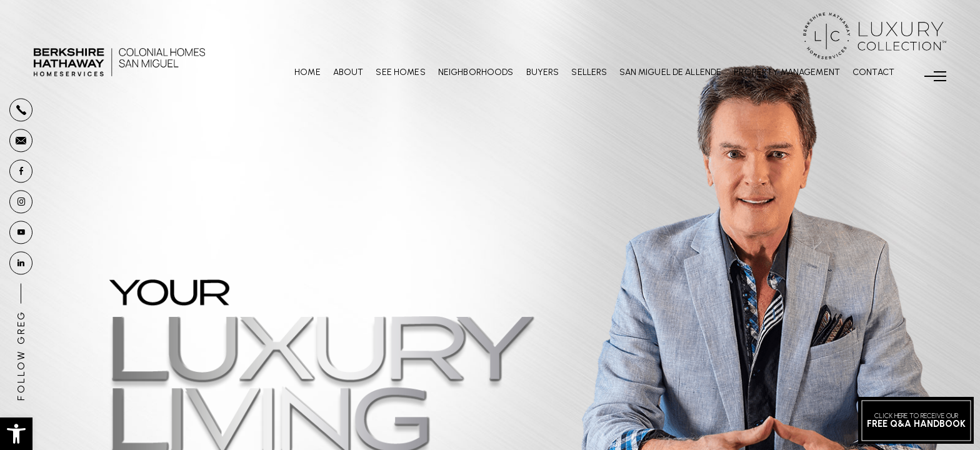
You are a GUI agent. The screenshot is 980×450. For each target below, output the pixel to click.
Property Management (787, 72)
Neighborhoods (476, 72)
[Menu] (935, 76)
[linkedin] (21, 263)
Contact (873, 72)
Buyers (543, 72)
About (348, 72)
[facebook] (21, 171)
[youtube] (21, 232)
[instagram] (21, 202)
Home (307, 72)
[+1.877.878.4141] (21, 110)
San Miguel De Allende (670, 72)
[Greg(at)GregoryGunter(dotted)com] (21, 140)
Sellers (589, 72)
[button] (16, 434)
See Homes (400, 72)
